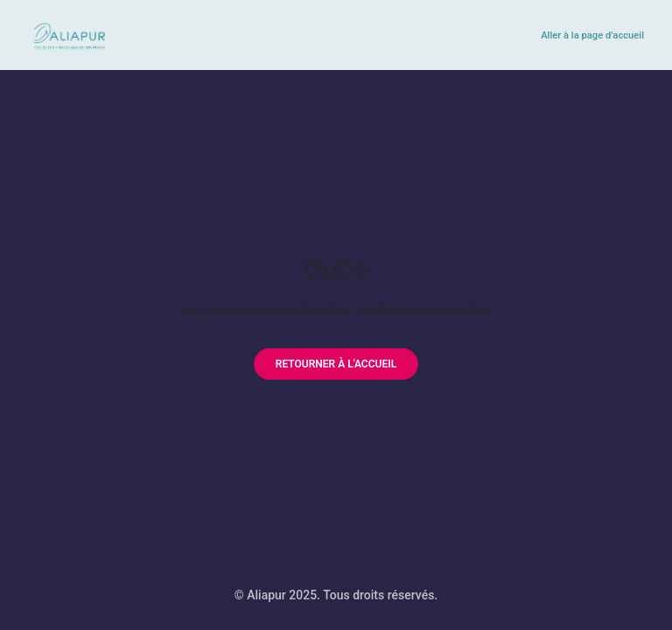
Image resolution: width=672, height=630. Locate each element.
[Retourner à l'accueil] (336, 364)
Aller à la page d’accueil (592, 35)
